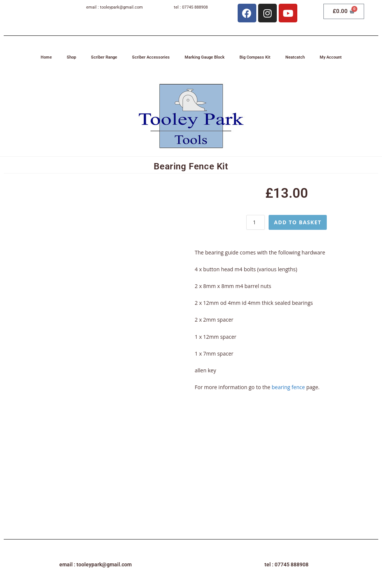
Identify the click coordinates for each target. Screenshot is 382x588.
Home (46, 57)
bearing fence (288, 387)
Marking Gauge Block (205, 57)
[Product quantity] (256, 222)
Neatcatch (295, 57)
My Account (331, 57)
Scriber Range (104, 57)
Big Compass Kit (255, 57)
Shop (71, 57)
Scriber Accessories (151, 57)
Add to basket (298, 222)
